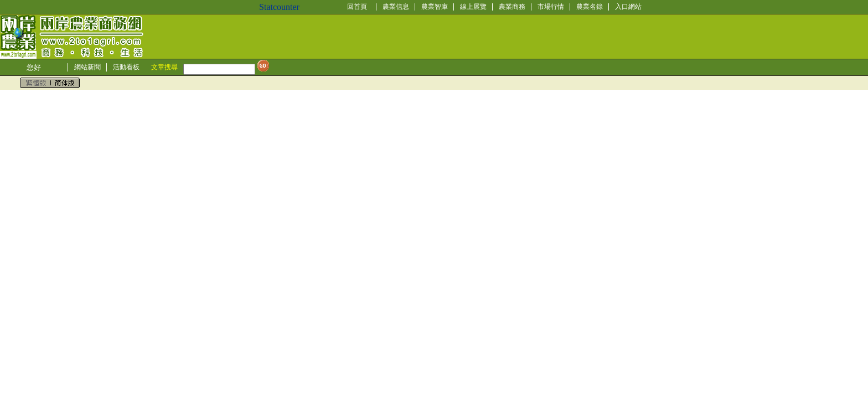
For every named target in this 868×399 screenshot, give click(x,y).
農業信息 (396, 7)
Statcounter (279, 7)
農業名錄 (590, 7)
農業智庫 (435, 7)
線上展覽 (473, 7)
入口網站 (628, 7)
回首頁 (357, 7)
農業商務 (512, 7)
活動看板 (126, 67)
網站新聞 (87, 67)
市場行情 (551, 7)
